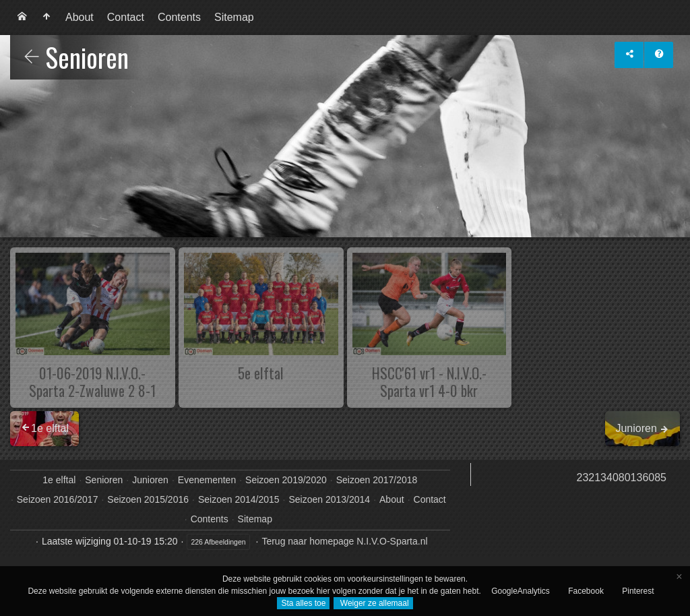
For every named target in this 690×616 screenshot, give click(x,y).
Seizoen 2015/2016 (148, 499)
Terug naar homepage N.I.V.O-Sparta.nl (344, 541)
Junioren (150, 480)
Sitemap (234, 17)
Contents (179, 17)
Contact (126, 17)
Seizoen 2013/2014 (329, 499)
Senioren (104, 480)
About (80, 17)
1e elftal (59, 480)
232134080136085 (622, 478)
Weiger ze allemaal (373, 603)
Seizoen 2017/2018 (377, 480)
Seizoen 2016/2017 (58, 499)
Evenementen (207, 480)
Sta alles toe (303, 603)
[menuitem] (22, 18)
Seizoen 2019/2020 (286, 480)
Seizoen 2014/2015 (239, 499)
